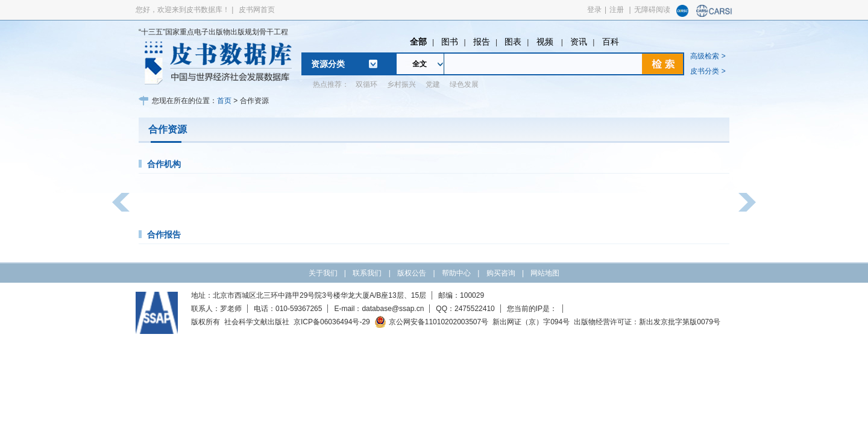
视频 (546, 42)
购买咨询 (501, 273)
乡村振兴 (401, 84)
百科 (611, 42)
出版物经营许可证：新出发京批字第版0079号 (647, 322)
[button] (121, 202)
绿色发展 (464, 84)
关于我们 (323, 273)
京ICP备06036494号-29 (332, 322)
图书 (450, 42)
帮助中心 (456, 273)
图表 (513, 42)
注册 (617, 10)
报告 (482, 42)
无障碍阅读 (652, 10)
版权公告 (412, 273)
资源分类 (328, 64)
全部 (418, 42)
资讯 (579, 42)
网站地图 (545, 273)
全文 (420, 64)
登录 (594, 10)
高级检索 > (708, 56)
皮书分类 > (708, 71)
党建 (433, 84)
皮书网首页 (257, 10)
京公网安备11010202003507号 (431, 322)
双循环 (366, 84)
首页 (224, 101)
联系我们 (367, 273)
